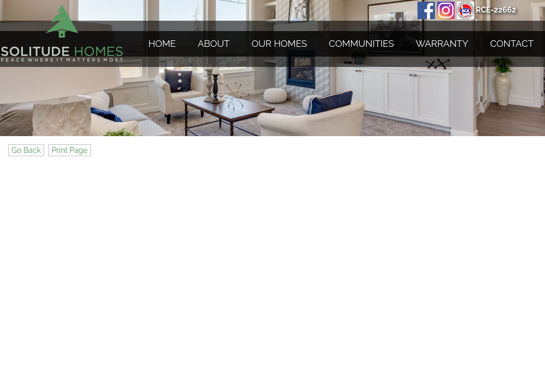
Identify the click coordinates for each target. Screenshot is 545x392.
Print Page (70, 150)
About (214, 44)
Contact (512, 44)
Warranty (442, 44)
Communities (361, 44)
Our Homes (280, 44)
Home (162, 44)
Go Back (26, 150)
